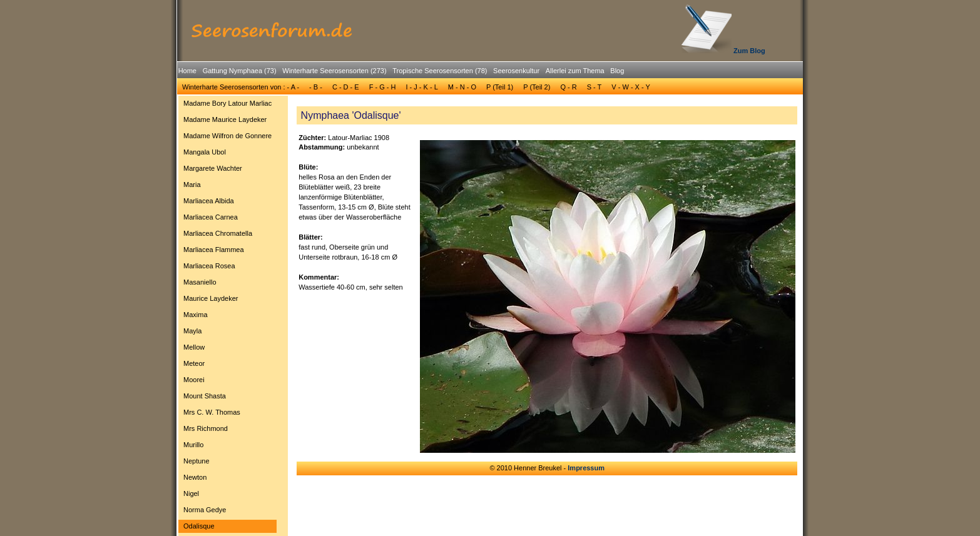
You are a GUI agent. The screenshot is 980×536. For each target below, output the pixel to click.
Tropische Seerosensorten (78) (440, 71)
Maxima (196, 315)
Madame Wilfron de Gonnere (227, 136)
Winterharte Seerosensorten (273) (334, 71)
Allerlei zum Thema (575, 71)
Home (187, 71)
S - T (595, 87)
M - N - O (462, 87)
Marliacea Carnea (211, 217)
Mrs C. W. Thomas (212, 412)
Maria (192, 185)
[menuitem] (187, 71)
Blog (617, 71)
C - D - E (346, 87)
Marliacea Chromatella (218, 233)
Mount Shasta (205, 396)
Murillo (193, 445)
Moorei (194, 380)
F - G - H (383, 87)
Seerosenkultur (516, 71)
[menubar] (401, 73)
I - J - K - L (421, 87)
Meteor (194, 363)
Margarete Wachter (213, 168)
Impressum (586, 468)
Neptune (197, 461)
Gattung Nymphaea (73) (240, 71)
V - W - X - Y (631, 87)
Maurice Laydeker (211, 298)
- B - (316, 87)
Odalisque (199, 526)
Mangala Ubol (205, 152)
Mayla (192, 331)
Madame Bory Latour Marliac (227, 103)
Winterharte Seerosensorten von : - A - (241, 87)
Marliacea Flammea (214, 250)
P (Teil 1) (500, 87)
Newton (195, 477)
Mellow (194, 347)
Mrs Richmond (206, 428)
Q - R (568, 87)
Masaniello (200, 282)
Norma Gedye (205, 510)
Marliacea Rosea (209, 266)
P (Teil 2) (537, 87)
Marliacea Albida (209, 201)
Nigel (191, 493)
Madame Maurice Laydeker (225, 119)
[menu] (227, 316)
